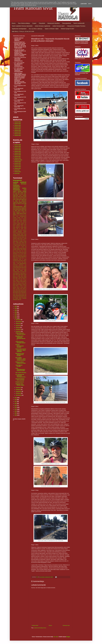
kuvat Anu (21, 251)
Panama (19, 234)
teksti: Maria (19, 297)
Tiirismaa (15, 248)
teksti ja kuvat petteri (22, 287)
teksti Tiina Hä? (19, 279)
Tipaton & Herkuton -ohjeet (52, 29)
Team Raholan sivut (33, 8)
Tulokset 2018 (18, 127)
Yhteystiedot (42, 23)
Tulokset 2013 (18, 135)
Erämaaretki (15, 219)
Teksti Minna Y (23, 240)
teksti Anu (24, 211)
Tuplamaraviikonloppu (18, 206)
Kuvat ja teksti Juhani (18, 193)
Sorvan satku (23, 197)
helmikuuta (19, 393)
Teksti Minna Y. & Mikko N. (18, 241)
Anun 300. (22, 215)
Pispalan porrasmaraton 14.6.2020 (20, 346)
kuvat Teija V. (20, 255)
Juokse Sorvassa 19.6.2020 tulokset (20, 334)
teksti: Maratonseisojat (17, 295)
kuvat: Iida (21, 262)
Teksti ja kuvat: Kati (18, 245)
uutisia (16, 182)
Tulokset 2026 (18, 145)
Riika (25, 236)
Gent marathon (23, 220)
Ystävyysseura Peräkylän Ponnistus (76, 26)
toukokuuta (19, 387)
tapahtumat (16, 188)
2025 (16, 308)
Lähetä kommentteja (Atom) (40, 628)
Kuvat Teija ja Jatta (18, 229)
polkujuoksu (21, 265)
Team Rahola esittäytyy (24, 23)
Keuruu (15, 225)
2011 (16, 413)
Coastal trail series (22, 218)
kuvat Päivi (15, 255)
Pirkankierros (16, 236)
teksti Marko (16, 275)
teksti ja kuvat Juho (22, 283)
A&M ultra (17, 194)
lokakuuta (18, 324)
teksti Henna (20, 270)
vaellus (15, 202)
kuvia (25, 190)
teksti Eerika (22, 268)
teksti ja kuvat (20, 282)
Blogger (68, 637)
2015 (16, 405)
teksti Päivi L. (16, 277)
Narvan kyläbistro (19, 233)
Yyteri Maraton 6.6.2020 (19, 366)
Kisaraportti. (17, 190)
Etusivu (14, 23)
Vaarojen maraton (17, 250)
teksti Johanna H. (17, 212)
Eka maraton (19, 202)
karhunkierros (18, 208)
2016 (16, 403)
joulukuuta (18, 320)
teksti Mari (24, 272)
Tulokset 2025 (18, 146)
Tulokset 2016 (18, 130)
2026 (16, 306)
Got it (90, 4)
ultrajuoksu (15, 300)
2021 (16, 316)
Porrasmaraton (21, 236)
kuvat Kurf (22, 252)
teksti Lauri (20, 272)
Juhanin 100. (24, 223)
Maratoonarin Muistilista (54, 23)
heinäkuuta (19, 329)
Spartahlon (15, 237)
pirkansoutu (15, 265)
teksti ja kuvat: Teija (19, 293)
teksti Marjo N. (23, 273)
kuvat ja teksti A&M (20, 209)
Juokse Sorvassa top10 (59, 26)
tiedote (20, 298)
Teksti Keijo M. (20, 238)
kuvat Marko (24, 254)
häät (14, 208)
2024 (16, 310)
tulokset (23, 182)
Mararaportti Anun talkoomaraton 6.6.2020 (20, 355)
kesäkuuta (18, 331)
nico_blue (56, 637)
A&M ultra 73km (17, 197)
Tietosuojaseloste (66, 23)
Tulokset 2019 (18, 125)
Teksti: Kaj (24, 247)
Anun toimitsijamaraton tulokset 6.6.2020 (20, 369)
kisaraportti (17, 180)
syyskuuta (18, 326)
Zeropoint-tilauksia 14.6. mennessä (20, 379)
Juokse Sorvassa (20, 184)
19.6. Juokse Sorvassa (21, 373)
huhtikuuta (18, 389)
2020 (16, 318)
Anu (19, 215)
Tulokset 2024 (18, 148)
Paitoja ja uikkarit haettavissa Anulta (20, 363)
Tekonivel (15, 238)
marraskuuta (19, 322)
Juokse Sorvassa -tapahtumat (42, 26)
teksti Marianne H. (17, 273)
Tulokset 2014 (18, 134)
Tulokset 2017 (18, 129)
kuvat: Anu (15, 262)
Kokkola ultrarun (20, 225)
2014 (16, 407)
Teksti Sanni (19, 243)
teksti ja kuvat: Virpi (22, 294)
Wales (25, 206)
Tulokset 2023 (18, 122)
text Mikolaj (16, 298)
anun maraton (23, 195)
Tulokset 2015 (18, 132)
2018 (16, 400)
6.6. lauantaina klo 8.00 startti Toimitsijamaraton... (21, 376)
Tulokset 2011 (18, 172)
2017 (16, 402)
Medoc (14, 233)
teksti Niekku (24, 276)
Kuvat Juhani (24, 227)
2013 (16, 409)
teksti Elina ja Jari (20, 269)
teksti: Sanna (24, 297)
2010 (16, 415)
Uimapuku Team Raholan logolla (20, 384)
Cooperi (34, 23)
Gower (14, 222)
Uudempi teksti (35, 625)
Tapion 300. (24, 237)
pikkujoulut (24, 201)
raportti (15, 191)
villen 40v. (19, 300)
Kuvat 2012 (17, 170)
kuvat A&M (21, 199)
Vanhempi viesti (66, 625)
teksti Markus (21, 275)
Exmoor (20, 219)
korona (17, 251)
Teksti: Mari (20, 205)
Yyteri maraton (23, 250)
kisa (14, 251)
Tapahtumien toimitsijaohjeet (19, 29)
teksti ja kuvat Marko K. (18, 284)
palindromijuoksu (23, 263)
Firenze (18, 220)
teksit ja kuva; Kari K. (20, 266)
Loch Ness (20, 230)
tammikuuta (19, 395)
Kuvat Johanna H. (17, 227)
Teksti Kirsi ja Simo (18, 198)
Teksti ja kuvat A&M (22, 204)
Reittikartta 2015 (18, 160)
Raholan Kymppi (22, 191)
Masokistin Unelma (22, 231)
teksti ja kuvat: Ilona (22, 290)
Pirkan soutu (24, 234)
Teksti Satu (24, 243)
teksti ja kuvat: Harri (18, 288)
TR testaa (20, 237)
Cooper (22, 194)
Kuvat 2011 (17, 173)
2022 (16, 314)
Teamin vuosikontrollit (79, 23)
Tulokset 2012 (18, 168)
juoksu (24, 188)
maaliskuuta (19, 391)
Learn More (84, 4)
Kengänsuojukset (20, 382)
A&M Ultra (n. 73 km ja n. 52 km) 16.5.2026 (23, 31)
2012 (16, 411)
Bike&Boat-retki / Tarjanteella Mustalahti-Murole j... (20, 338)
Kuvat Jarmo (24, 226)
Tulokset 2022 (18, 124)
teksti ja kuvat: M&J (17, 291)
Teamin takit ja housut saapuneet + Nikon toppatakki (21, 350)
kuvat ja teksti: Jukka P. (22, 261)
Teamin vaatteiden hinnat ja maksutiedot (22, 26)
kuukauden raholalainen (17, 186)
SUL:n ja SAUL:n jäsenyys (36, 29)
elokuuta (18, 327)
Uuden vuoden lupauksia (22, 248)
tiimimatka (24, 298)
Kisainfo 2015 (18, 163)
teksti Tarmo (21, 277)
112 (17, 215)
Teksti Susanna (16, 244)
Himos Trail (19, 222)
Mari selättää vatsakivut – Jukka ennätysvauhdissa (20, 359)
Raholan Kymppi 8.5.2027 (67, 29)
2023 (16, 312)
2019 (16, 398)
